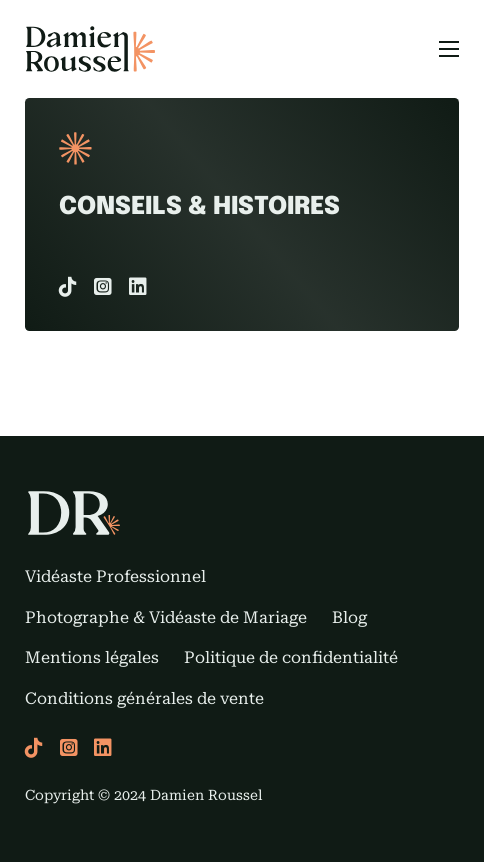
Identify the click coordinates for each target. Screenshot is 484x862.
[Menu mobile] (449, 49)
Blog (349, 617)
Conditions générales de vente (144, 698)
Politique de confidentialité (291, 657)
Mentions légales (92, 657)
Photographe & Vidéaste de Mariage (166, 617)
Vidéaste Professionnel (115, 576)
